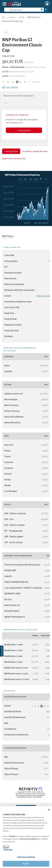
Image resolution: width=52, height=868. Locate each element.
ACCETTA (26, 864)
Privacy (6, 847)
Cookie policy (8, 849)
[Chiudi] (49, 810)
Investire (12, 17)
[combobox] (26, 10)
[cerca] (17, 10)
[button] (2, 651)
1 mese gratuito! (24, 130)
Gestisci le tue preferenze (26, 857)
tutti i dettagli (10, 87)
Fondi (22, 17)
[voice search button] (40, 10)
